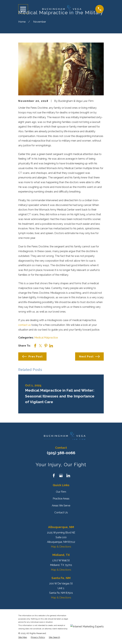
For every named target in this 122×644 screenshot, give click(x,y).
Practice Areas (61, 498)
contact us (25, 325)
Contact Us (61, 512)
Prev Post (32, 356)
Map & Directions (61, 547)
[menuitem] (23, 637)
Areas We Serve (61, 505)
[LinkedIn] (68, 475)
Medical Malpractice (46, 337)
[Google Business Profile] (61, 475)
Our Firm (61, 492)
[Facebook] (54, 475)
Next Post (89, 356)
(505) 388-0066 (61, 453)
